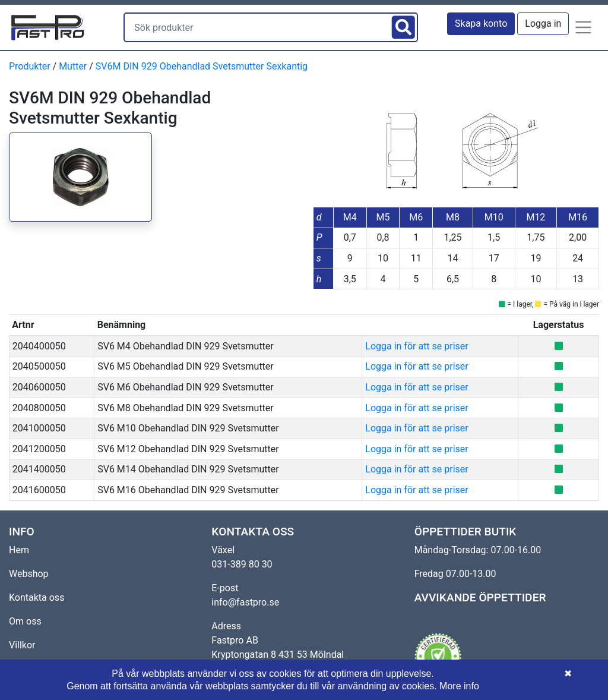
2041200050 (39, 449)
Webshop (29, 574)
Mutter (73, 66)
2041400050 (39, 469)
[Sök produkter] (256, 27)
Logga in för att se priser (417, 346)
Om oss (25, 621)
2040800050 (39, 408)
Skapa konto (481, 23)
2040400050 (39, 346)
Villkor (22, 645)
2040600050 (39, 387)
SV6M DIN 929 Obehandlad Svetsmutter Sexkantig (202, 66)
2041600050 (39, 490)
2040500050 (39, 366)
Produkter (30, 66)
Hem (19, 550)
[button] (584, 27)
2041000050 (39, 428)
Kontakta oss (37, 597)
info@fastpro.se (245, 602)
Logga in (543, 23)
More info (459, 686)
